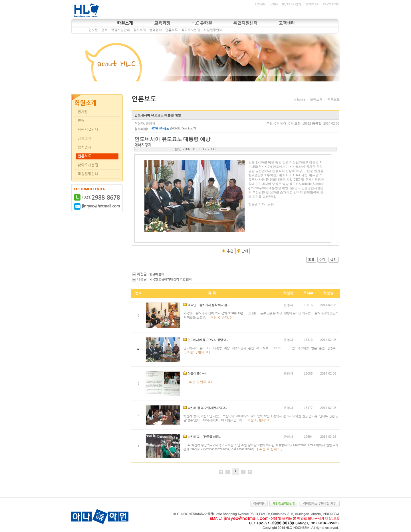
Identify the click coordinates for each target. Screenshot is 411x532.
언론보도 (172, 30)
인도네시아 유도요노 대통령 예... (208, 340)
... (184, 382)
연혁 (104, 30)
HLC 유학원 (202, 23)
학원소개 (125, 23)
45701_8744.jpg (160, 128)
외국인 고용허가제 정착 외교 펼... (208, 305)
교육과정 (162, 23)
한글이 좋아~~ (158, 274)
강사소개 (140, 30)
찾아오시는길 (191, 30)
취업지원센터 (245, 23)
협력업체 (156, 30)
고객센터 (287, 23)
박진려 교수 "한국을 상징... (204, 437)
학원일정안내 (213, 30)
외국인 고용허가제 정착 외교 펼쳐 (170, 279)
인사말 (93, 30)
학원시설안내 (120, 30)
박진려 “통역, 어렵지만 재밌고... (207, 408)
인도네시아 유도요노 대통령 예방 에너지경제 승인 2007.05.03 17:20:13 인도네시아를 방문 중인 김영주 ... (261, 348)
